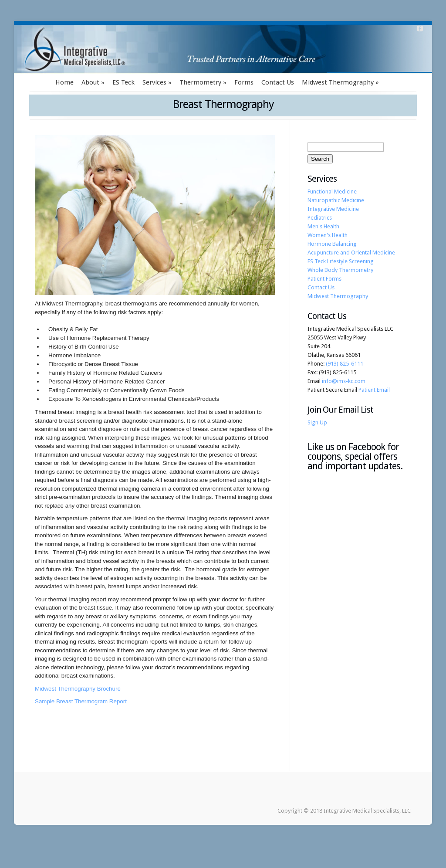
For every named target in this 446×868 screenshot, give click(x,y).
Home (64, 82)
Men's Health (323, 226)
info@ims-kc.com (344, 381)
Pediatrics (320, 218)
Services (154, 82)
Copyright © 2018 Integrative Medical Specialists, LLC (344, 811)
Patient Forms (324, 279)
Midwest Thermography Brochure (78, 689)
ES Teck (123, 82)
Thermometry (200, 82)
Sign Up (317, 422)
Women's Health (328, 235)
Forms (244, 82)
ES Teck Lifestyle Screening (341, 261)
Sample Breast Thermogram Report (81, 701)
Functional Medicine (332, 192)
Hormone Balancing (332, 244)
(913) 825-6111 (345, 364)
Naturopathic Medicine (336, 200)
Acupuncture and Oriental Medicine (351, 253)
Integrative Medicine (333, 209)
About (90, 82)
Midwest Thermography (338, 82)
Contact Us (278, 82)
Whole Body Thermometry (340, 270)
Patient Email (374, 390)
